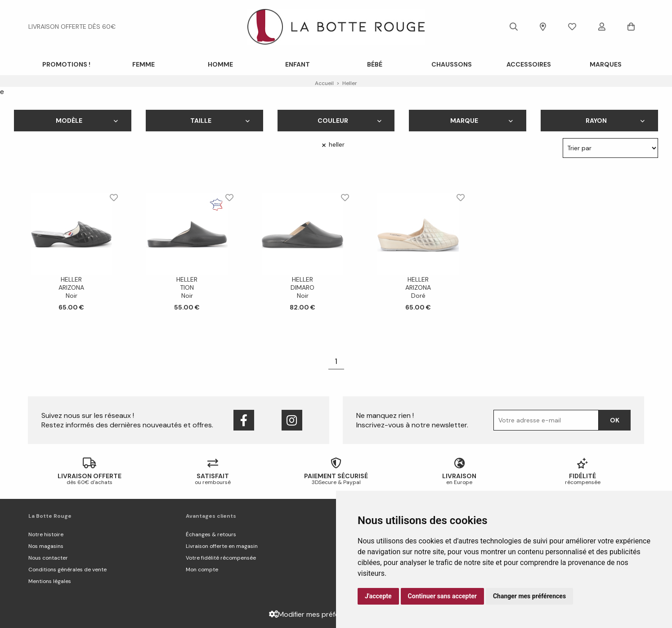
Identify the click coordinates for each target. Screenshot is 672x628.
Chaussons (452, 64)
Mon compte (202, 570)
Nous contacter (48, 558)
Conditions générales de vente (67, 570)
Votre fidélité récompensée (221, 558)
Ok (615, 420)
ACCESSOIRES (529, 64)
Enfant (298, 64)
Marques (606, 64)
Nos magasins (46, 546)
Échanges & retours (211, 534)
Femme (143, 64)
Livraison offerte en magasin (222, 546)
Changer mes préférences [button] (529, 596)
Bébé (375, 64)
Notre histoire (46, 534)
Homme (220, 64)
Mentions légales (50, 581)
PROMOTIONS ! (66, 64)
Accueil (324, 83)
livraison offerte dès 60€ (72, 27)
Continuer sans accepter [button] (442, 596)
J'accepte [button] (378, 596)
